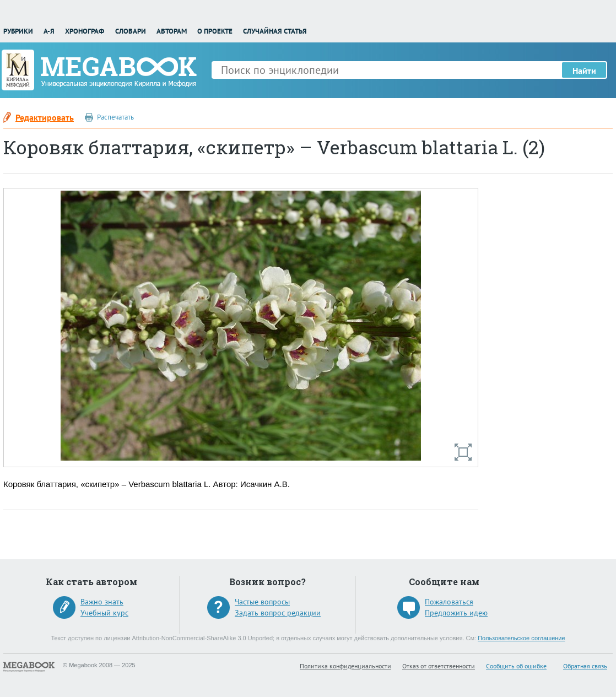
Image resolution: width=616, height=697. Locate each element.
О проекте (215, 31)
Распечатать (115, 117)
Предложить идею (456, 613)
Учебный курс (104, 613)
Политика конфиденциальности (345, 666)
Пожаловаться (449, 602)
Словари (131, 31)
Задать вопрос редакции (278, 613)
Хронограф (85, 31)
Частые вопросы (262, 602)
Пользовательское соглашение (521, 638)
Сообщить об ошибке (516, 666)
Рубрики (18, 31)
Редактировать (45, 117)
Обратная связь (585, 666)
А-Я (49, 31)
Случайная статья (275, 31)
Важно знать (102, 602)
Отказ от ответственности (439, 666)
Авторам (172, 31)
